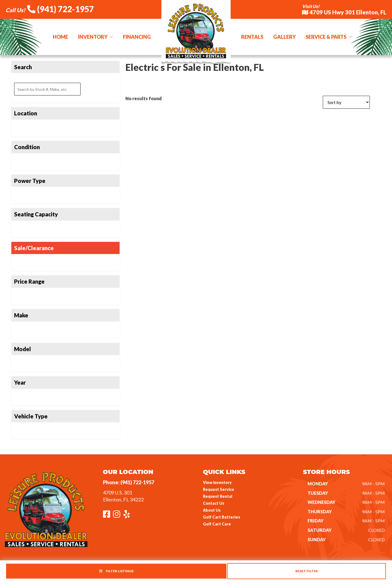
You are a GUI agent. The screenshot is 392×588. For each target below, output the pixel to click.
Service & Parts (326, 37)
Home (60, 37)
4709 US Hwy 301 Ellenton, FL (344, 12)
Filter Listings (116, 571)
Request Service (219, 489)
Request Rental (218, 496)
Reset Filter (307, 571)
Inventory (93, 37)
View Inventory (217, 482)
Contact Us (214, 503)
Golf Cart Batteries (221, 517)
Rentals (252, 37)
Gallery (284, 37)
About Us (212, 510)
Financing (137, 37)
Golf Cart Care (217, 524)
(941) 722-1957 (60, 9)
